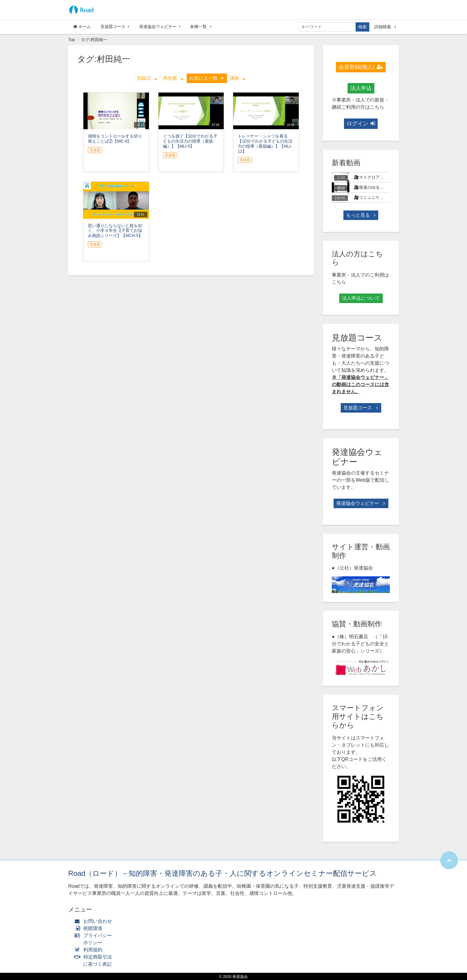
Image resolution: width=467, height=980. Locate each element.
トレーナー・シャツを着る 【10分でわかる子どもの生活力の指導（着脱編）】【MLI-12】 (265, 143)
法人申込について (361, 298)
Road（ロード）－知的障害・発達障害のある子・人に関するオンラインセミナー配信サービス (222, 873)
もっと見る (361, 215)
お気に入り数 (206, 78)
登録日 (147, 78)
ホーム (82, 26)
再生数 (173, 78)
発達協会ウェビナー (160, 26)
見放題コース (115, 26)
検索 (362, 27)
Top (72, 40)
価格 (237, 78)
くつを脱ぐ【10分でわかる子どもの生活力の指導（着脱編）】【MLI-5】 (190, 141)
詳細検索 (385, 27)
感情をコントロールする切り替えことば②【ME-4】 (115, 139)
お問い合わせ (95, 921)
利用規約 (90, 950)
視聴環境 (90, 928)
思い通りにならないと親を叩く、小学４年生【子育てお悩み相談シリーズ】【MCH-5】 (115, 231)
